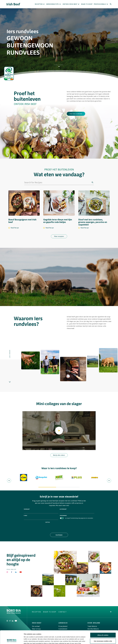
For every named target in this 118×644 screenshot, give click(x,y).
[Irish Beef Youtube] (21, 572)
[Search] (111, 4)
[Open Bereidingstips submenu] (60, 4)
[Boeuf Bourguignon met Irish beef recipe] (24, 211)
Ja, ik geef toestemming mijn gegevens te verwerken (79, 518)
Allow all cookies (103, 623)
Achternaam (63, 509)
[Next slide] (109, 481)
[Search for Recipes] (58, 182)
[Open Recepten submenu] (44, 4)
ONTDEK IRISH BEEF (70, 4)
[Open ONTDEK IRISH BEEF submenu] (79, 4)
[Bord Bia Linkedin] (16, 572)
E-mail (26, 515)
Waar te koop (87, 4)
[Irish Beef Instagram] (7, 572)
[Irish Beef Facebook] (12, 572)
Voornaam (27, 509)
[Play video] (59, 431)
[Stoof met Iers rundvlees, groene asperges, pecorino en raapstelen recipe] (94, 211)
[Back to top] (111, 612)
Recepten (39, 4)
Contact (63, 612)
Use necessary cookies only (103, 629)
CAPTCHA (48, 522)
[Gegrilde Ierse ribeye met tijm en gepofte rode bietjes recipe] (59, 211)
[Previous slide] (9, 481)
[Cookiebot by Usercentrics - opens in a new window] (12, 640)
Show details (95, 640)
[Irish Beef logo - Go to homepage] (13, 4)
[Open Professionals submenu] (107, 4)
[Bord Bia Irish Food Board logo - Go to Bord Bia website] (14, 613)
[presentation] (59, 526)
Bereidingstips (53, 4)
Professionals (100, 4)
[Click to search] (93, 182)
